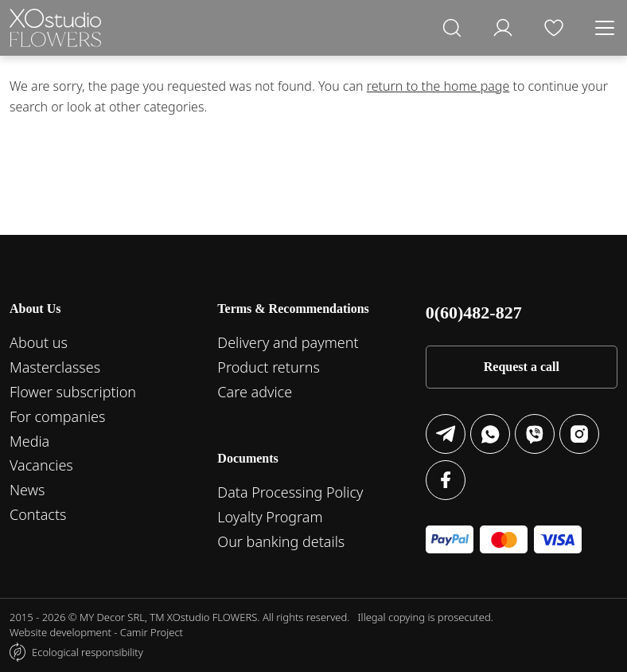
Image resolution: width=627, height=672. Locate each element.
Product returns (269, 367)
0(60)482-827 (474, 313)
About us (39, 342)
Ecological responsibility (88, 652)
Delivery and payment (288, 342)
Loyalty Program (270, 517)
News (27, 490)
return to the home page (438, 86)
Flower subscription (73, 392)
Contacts (38, 514)
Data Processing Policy (290, 492)
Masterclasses (55, 367)
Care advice (255, 392)
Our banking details (281, 541)
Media (29, 441)
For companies (57, 416)
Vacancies (41, 465)
